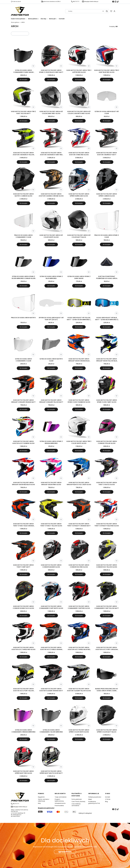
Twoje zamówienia (61, 797)
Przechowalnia (59, 806)
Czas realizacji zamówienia (76, 805)
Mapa (90, 799)
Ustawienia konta (60, 803)
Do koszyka (23, 80)
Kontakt (108, 797)
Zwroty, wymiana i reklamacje (44, 800)
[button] (107, 11)
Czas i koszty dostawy (78, 802)
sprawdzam (65, 852)
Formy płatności (77, 799)
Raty (39, 803)
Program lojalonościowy (59, 800)
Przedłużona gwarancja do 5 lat (94, 802)
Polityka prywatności (95, 797)
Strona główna (15, 22)
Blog (106, 802)
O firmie (108, 799)
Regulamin (41, 797)
